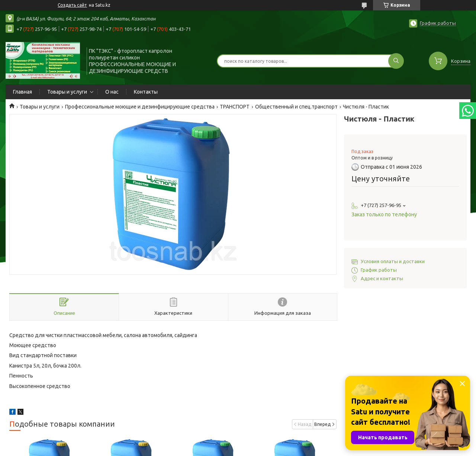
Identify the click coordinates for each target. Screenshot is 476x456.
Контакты (146, 92)
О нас (112, 92)
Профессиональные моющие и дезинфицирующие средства (140, 107)
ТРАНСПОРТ (235, 107)
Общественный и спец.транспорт (296, 107)
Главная (22, 92)
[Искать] (396, 61)
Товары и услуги (67, 92)
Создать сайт (72, 5)
